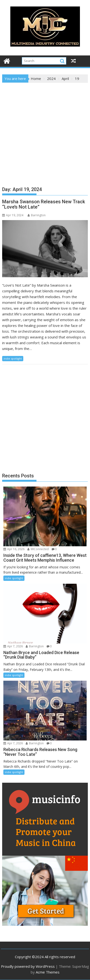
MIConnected (38, 549)
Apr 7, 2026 (13, 646)
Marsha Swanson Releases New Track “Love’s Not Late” (44, 204)
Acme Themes (48, 972)
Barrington (37, 215)
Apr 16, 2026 (14, 549)
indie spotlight (13, 358)
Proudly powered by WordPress (28, 966)
